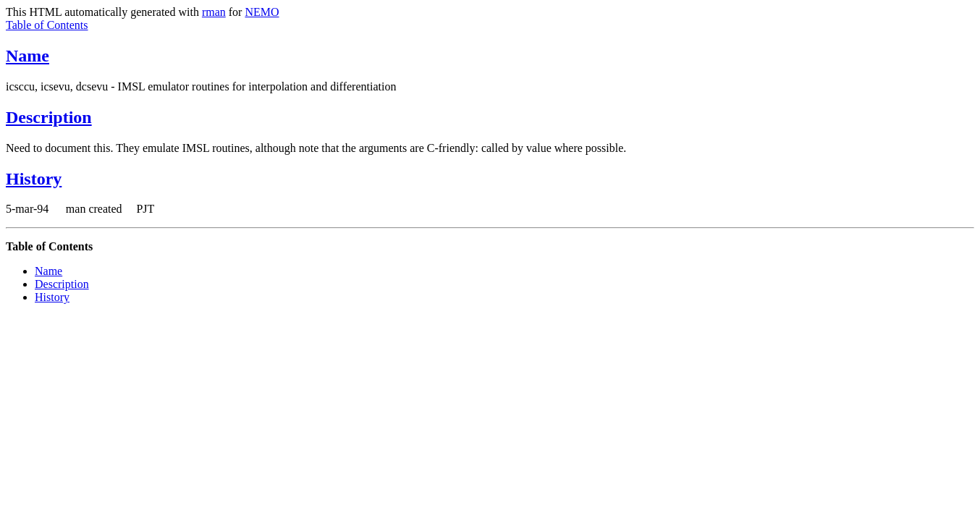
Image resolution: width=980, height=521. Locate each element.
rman (214, 12)
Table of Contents (47, 25)
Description (49, 117)
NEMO (262, 12)
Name (28, 56)
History (34, 179)
